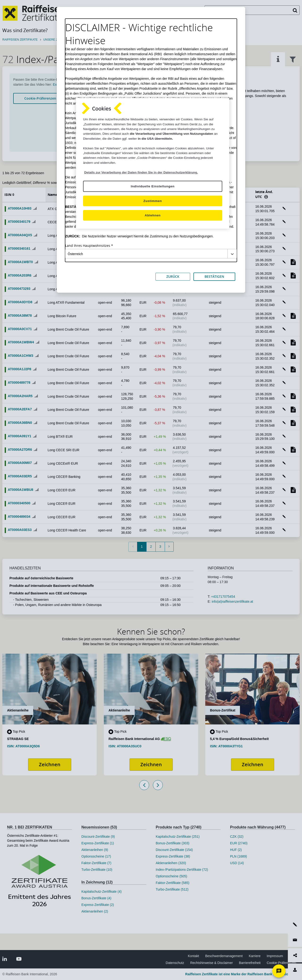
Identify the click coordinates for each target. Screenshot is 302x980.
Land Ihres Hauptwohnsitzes (88, 246)
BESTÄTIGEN (214, 276)
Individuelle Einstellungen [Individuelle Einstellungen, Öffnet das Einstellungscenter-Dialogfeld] (153, 186)
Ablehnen (153, 215)
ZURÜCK (173, 276)
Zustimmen (153, 201)
